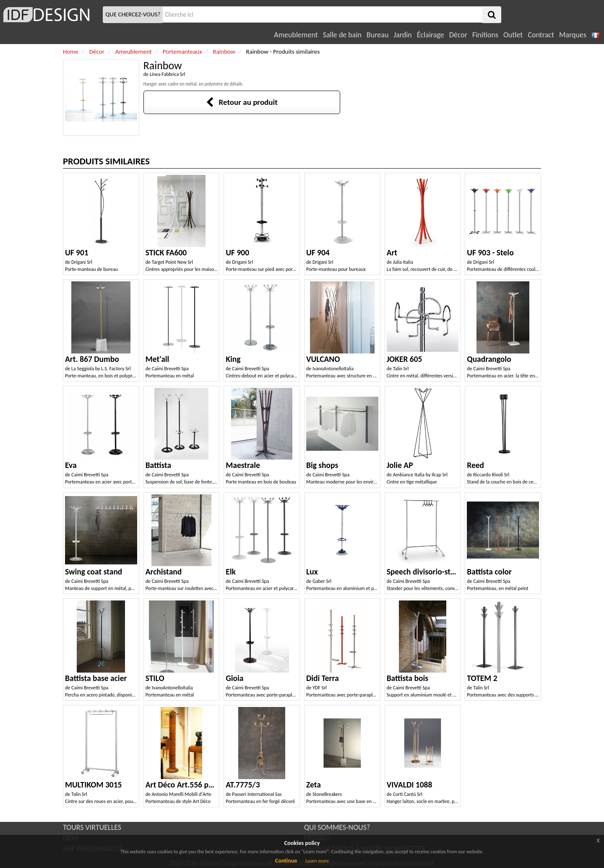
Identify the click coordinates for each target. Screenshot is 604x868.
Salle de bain (342, 35)
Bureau (377, 35)
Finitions (485, 35)
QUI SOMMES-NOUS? (337, 827)
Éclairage (431, 35)
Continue (286, 861)
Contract (541, 35)
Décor (458, 35)
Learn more (317, 861)
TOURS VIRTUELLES (92, 827)
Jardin (402, 35)
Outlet (513, 35)
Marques (573, 35)
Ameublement (296, 35)
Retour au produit (242, 102)
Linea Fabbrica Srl (168, 74)
